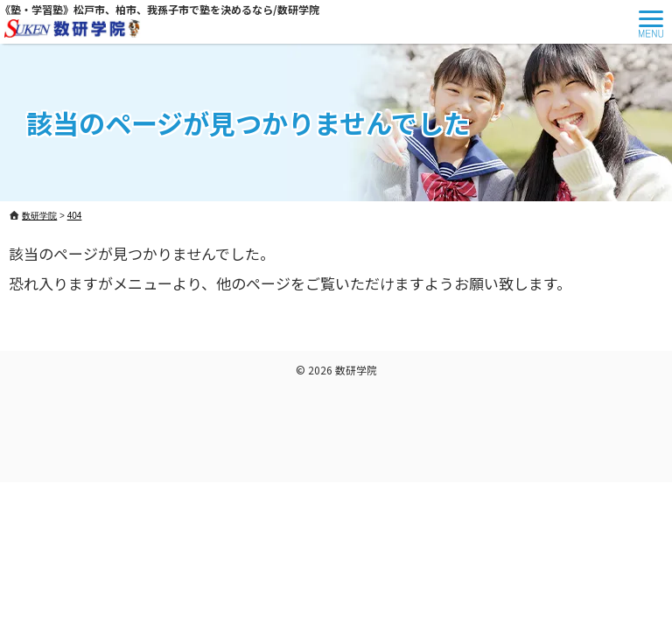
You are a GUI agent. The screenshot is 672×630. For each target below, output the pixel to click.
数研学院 (356, 370)
